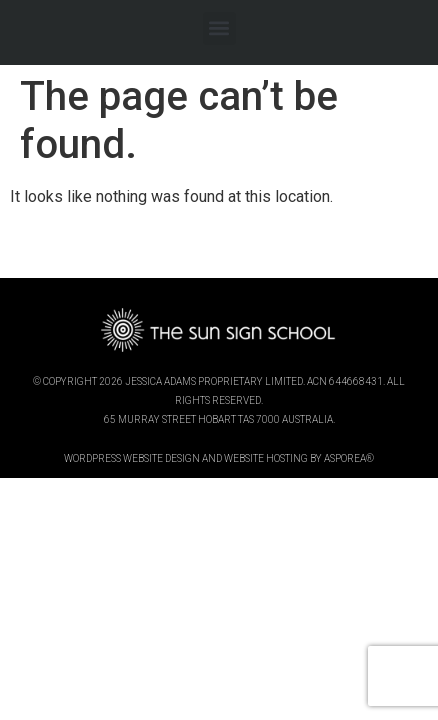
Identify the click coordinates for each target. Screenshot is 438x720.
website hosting (266, 458)
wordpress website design (132, 458)
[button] (219, 28)
